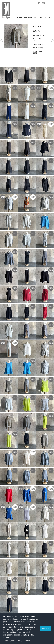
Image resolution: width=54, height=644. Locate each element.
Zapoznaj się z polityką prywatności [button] (17, 641)
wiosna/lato (24, 17)
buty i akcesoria (43, 17)
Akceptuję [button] (45, 629)
